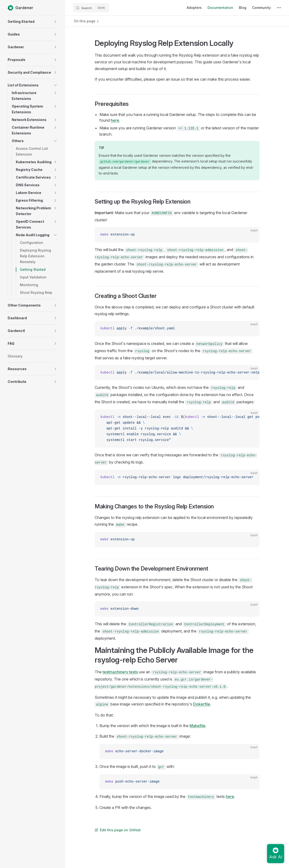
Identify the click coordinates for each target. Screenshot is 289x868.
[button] (55, 22)
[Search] (91, 8)
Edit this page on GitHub (118, 830)
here (115, 120)
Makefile (197, 726)
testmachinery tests (120, 672)
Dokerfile (202, 704)
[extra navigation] (279, 8)
